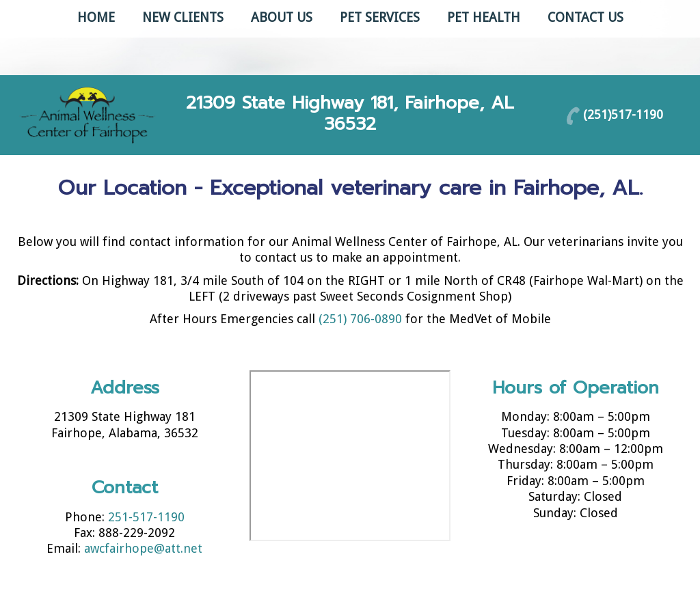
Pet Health (484, 17)
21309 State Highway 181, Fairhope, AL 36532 (350, 113)
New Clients (183, 17)
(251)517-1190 (623, 114)
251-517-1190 (146, 517)
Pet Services (380, 17)
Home (96, 17)
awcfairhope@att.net (143, 548)
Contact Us (585, 17)
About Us (282, 17)
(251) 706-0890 (360, 319)
